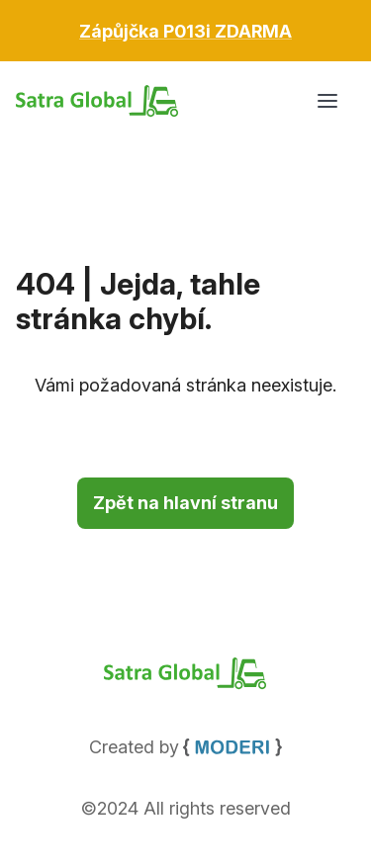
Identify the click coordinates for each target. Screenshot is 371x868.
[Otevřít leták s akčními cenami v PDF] (185, 31)
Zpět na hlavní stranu (185, 503)
